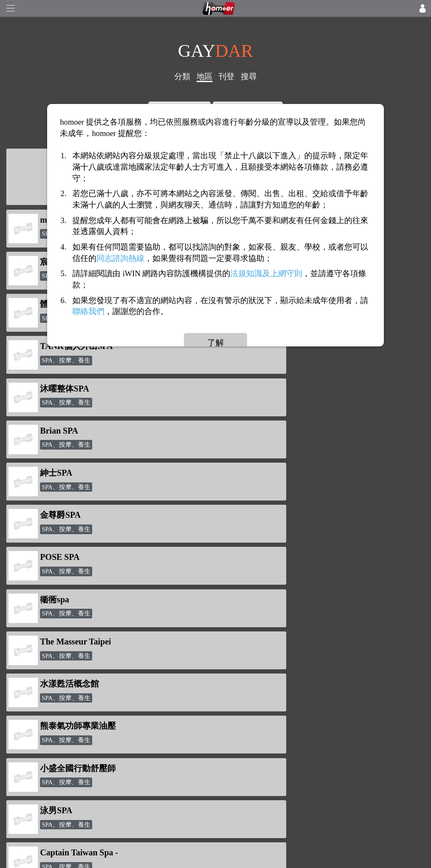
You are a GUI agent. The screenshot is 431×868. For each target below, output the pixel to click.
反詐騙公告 (42, 689)
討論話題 (127, 729)
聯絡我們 (39, 817)
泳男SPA (269, 473)
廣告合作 (39, 804)
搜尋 (249, 76)
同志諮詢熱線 (120, 258)
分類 (182, 76)
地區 (205, 76)
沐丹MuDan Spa (283, 515)
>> (265, 604)
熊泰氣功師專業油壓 (291, 431)
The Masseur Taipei (289, 389)
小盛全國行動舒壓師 (78, 473)
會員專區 (127, 742)
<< (166, 604)
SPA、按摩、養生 (66, 360)
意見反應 (39, 791)
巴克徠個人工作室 (287, 557)
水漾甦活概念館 (69, 431)
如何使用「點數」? (54, 702)
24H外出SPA (64, 557)
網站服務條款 (45, 777)
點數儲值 (127, 702)
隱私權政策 (42, 764)
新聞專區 (127, 689)
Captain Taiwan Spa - (79, 515)
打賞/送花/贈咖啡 (51, 716)
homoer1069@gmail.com (249, 691)
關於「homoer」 (49, 751)
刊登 (226, 76)
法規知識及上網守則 (266, 274)
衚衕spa (55, 389)
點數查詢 (127, 716)
